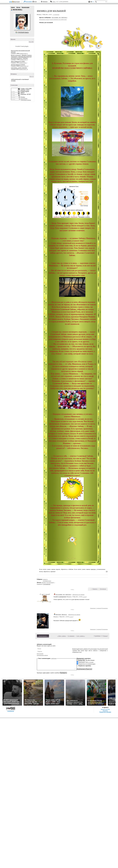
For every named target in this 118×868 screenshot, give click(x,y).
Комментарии (25, 7)
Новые (105, 636)
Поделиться (103, 589)
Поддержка (89, 2)
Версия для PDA (105, 709)
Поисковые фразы (26, 100)
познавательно (47, 581)
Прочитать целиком (44, 19)
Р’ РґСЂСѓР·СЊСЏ (23, 32)
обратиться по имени (78, 595)
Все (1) (32, 76)
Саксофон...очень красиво (19, 68)
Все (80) (31, 42)
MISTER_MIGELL (61, 615)
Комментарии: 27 (24, 66)
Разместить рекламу (105, 712)
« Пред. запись (62, 636)
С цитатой (99, 608)
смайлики (54, 658)
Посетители (24, 99)
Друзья (18, 7)
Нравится (95, 589)
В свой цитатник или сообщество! (58, 19)
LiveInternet (15, 2)
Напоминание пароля (42, 655)
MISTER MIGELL (12, 10)
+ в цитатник (56, 15)
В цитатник (105, 608)
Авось (54, 2)
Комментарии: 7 (23, 63)
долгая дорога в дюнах (18, 65)
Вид (92, 2)
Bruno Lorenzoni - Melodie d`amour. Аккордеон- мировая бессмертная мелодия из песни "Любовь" (21, 57)
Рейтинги (45, 2)
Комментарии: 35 (23, 69)
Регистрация (29, 2)
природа (45, 579)
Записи (13, 7)
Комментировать (43, 636)
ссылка (84, 597)
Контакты (105, 711)
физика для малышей (48, 582)
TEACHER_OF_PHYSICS (59, 17)
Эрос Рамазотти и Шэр (18, 61)
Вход (36, 2)
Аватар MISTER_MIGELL (22, 22)
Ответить (93, 608)
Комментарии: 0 (24, 53)
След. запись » (81, 636)
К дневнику (71, 636)
